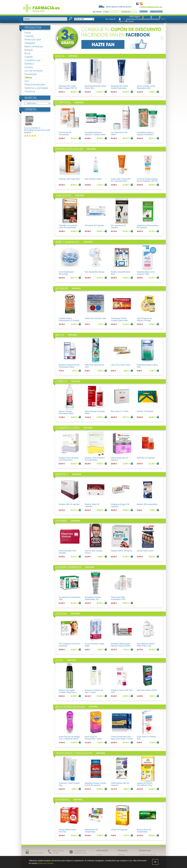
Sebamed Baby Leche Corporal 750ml (146, 273)
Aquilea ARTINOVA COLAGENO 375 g (145, 784)
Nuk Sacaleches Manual (95, 272)
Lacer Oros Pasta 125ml (121, 365)
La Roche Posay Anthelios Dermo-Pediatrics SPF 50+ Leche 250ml (148, 181)
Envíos (99, 855)
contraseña (126, 12)
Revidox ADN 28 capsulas (69, 504)
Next (162, 38)
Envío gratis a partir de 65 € (119, 7)
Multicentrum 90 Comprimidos (91, 831)
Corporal (29, 36)
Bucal (27, 53)
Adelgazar (30, 43)
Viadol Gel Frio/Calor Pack (95, 318)
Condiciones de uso (148, 855)
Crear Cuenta (156, 12)
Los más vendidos (33, 71)
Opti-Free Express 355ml (147, 690)
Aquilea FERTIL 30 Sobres (122, 551)
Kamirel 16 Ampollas (145, 411)
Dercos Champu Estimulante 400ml (66, 412)
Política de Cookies (46, 863)
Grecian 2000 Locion (145, 551)
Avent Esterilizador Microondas (66, 273)
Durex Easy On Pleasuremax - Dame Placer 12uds (93, 739)
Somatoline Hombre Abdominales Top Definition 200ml (93, 599)
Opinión (30, 109)
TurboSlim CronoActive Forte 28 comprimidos (68, 227)
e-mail (106, 12)
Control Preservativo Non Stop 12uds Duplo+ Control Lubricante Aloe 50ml (122, 739)
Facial (28, 32)
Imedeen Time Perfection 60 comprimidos (95, 459)
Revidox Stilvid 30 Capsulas (92, 505)
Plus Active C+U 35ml (120, 411)
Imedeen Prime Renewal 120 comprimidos (69, 459)
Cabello (29, 57)
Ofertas (28, 77)
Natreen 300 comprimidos (147, 504)
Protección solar (33, 39)
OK (155, 862)
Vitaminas (30, 91)
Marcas (31, 98)
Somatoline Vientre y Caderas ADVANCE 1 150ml (146, 135)
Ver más (73, 56)
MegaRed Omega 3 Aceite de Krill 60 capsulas (95, 784)
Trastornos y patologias (36, 88)
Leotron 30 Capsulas (119, 830)
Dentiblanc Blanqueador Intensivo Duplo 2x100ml (121, 645)
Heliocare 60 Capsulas (146, 458)
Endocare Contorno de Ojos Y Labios (94, 691)
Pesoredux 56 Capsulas (94, 225)
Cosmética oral (32, 60)
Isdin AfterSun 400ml (93, 179)
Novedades (31, 74)
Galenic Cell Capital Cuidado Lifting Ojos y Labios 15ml (68, 692)
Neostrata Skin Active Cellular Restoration (119, 87)
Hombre (29, 67)
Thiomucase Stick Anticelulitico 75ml (118, 598)
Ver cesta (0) (111, 19)
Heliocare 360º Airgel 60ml (69, 179)
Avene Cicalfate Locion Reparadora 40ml (146, 87)
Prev (58, 38)
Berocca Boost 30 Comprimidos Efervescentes (144, 832)
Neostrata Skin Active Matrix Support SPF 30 (68, 87)
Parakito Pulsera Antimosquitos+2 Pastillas (69, 319)
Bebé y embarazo (34, 46)
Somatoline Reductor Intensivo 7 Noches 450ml (95, 134)
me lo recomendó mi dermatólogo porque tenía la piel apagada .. (37, 130)
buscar (27, 19)
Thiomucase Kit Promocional (65, 134)
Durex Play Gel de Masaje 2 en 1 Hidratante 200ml (69, 738)
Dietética (29, 64)
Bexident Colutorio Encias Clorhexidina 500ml (69, 366)
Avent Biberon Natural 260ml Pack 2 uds (146, 645)
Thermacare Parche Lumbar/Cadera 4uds (119, 319)
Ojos (27, 81)
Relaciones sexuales (35, 84)
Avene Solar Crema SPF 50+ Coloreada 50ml (121, 180)
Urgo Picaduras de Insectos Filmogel (144, 319)
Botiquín (29, 50)
